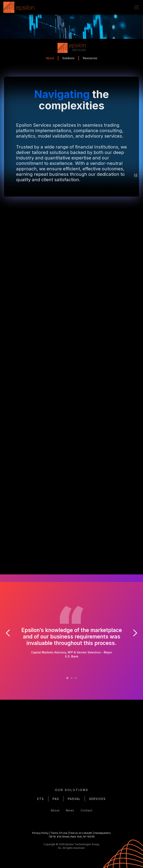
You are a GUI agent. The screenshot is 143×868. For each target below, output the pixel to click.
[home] (20, 7)
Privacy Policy (40, 833)
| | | (72, 835)
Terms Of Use (59, 833)
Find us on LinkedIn (81, 833)
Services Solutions (71, 439)
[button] (136, 7)
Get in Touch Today (71, 755)
